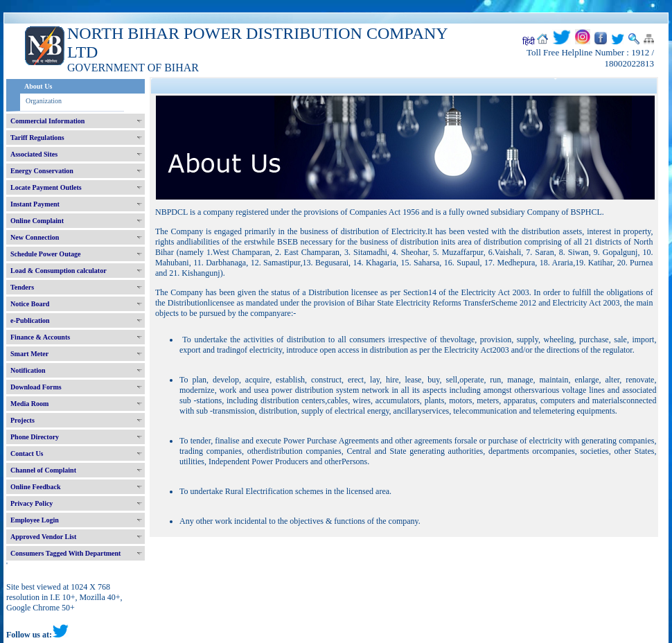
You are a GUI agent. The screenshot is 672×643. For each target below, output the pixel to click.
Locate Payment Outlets (46, 187)
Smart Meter (29, 354)
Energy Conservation (42, 171)
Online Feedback (36, 487)
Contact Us (27, 453)
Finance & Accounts (40, 337)
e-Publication (30, 320)
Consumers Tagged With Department (65, 553)
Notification (28, 370)
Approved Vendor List (43, 537)
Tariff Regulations (37, 138)
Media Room (29, 404)
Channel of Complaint (43, 470)
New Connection (35, 237)
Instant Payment (35, 204)
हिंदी (529, 42)
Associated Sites (34, 154)
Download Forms (36, 387)
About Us (38, 86)
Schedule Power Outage (45, 254)
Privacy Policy (32, 503)
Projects (23, 420)
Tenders (22, 287)
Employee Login (35, 520)
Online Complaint (37, 221)
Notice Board (30, 304)
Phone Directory (35, 437)
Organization (44, 101)
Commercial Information (47, 121)
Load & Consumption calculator (59, 271)
